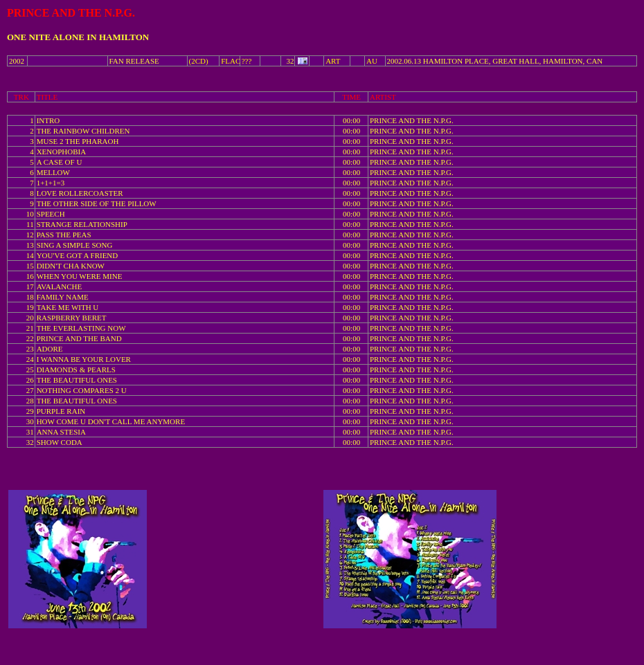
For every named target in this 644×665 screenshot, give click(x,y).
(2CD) (199, 61)
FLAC (231, 61)
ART (333, 61)
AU (372, 61)
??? (247, 61)
